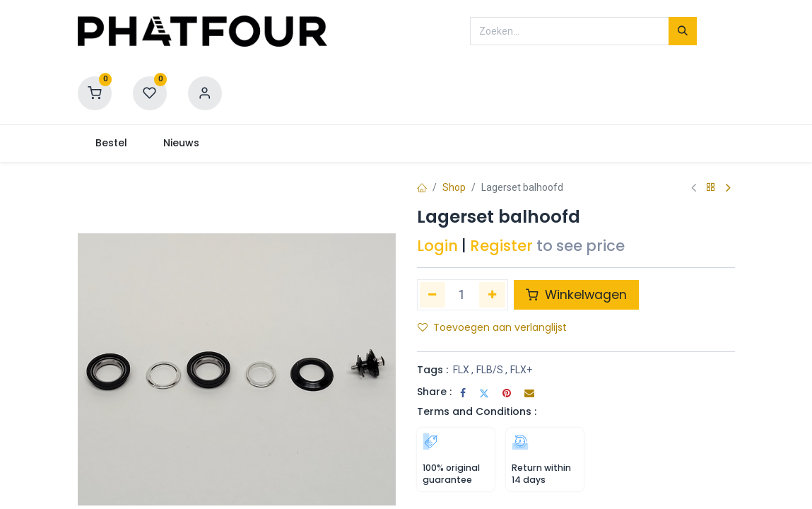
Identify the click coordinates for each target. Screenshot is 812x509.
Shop (454, 187)
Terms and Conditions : (477, 411)
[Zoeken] (683, 31)
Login (437, 246)
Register (501, 246)
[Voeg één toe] (492, 295)
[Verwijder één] (433, 295)
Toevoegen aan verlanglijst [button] (492, 327)
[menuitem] (112, 144)
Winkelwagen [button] (576, 295)
